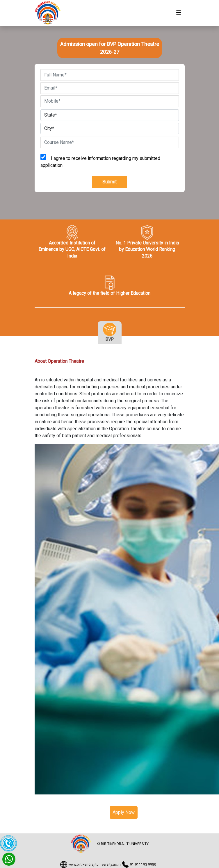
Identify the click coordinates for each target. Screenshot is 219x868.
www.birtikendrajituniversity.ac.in (95, 865)
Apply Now (124, 812)
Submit (110, 182)
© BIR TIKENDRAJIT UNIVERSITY (123, 844)
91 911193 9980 (143, 865)
